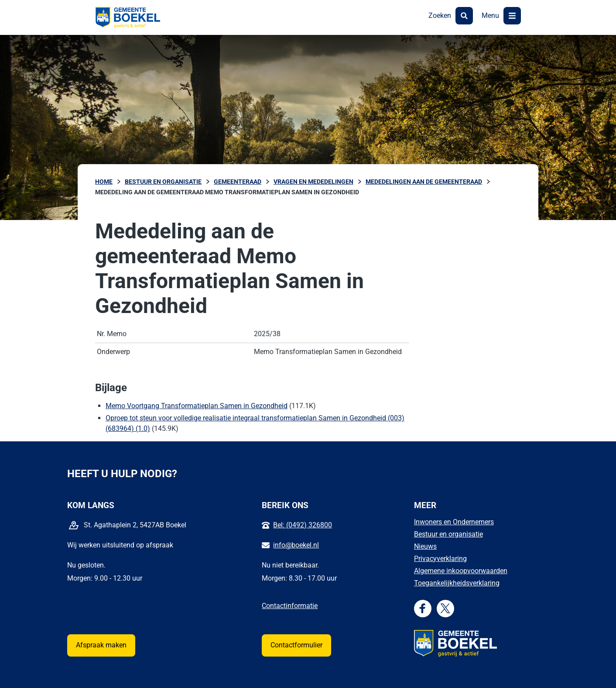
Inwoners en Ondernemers (454, 522)
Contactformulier (296, 645)
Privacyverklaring (440, 559)
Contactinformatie (290, 606)
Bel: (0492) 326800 (303, 525)
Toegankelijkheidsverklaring (457, 583)
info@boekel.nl (296, 545)
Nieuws (425, 546)
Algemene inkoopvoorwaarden (461, 571)
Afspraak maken (101, 645)
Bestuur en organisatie (448, 534)
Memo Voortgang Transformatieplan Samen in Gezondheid (197, 406)
